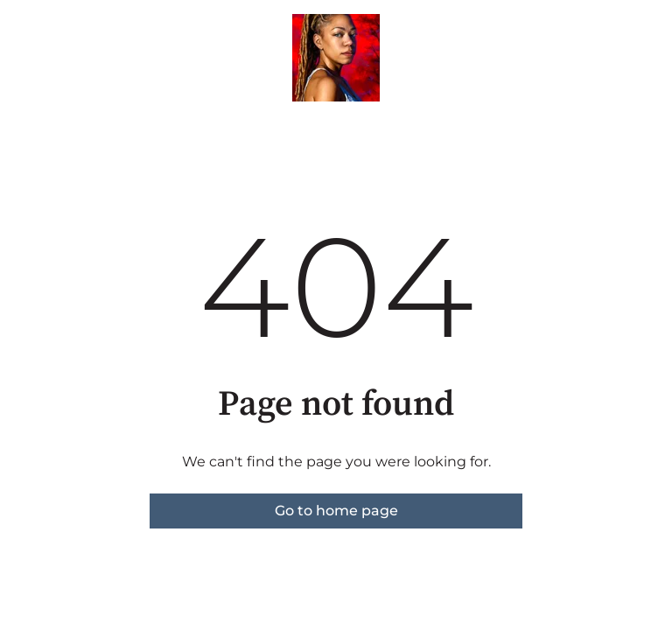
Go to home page (336, 511)
